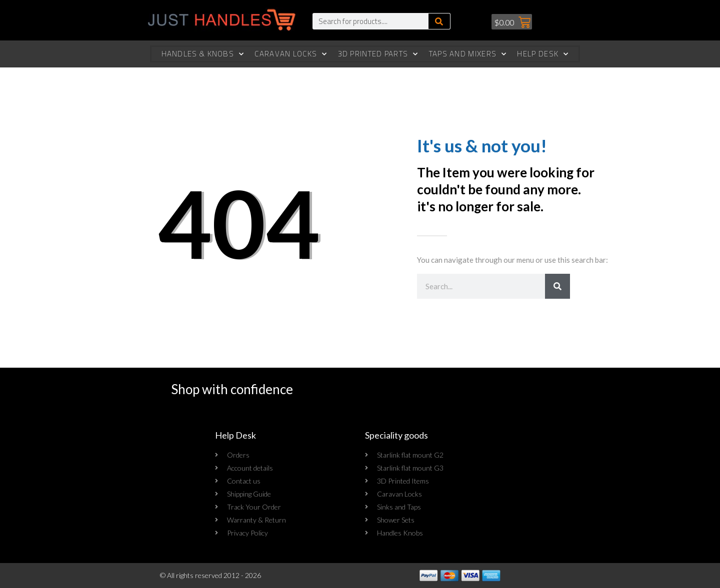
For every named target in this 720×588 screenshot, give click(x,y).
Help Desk (543, 54)
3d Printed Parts (378, 54)
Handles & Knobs (203, 54)
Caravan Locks (291, 54)
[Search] (439, 21)
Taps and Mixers (468, 54)
